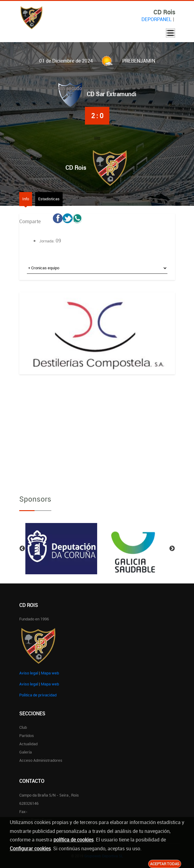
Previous (22, 549)
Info (26, 199)
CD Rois (76, 168)
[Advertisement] (97, 429)
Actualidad (28, 744)
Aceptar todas (165, 864)
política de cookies (73, 840)
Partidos (27, 735)
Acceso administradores (41, 760)
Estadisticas (49, 199)
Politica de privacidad (38, 695)
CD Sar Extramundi (112, 94)
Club (23, 727)
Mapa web (50, 673)
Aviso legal (29, 673)
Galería (26, 752)
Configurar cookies (30, 848)
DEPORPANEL (157, 19)
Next (172, 549)
